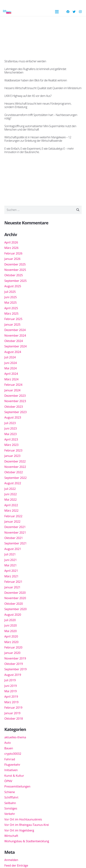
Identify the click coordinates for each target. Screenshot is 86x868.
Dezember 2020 (15, 593)
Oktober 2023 (14, 407)
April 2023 (11, 439)
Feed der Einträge (16, 865)
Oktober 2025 (14, 275)
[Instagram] (80, 12)
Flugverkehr (12, 765)
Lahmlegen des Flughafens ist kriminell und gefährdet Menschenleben (35, 71)
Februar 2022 (13, 516)
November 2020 (15, 598)
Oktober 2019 (14, 664)
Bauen (9, 748)
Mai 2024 (11, 368)
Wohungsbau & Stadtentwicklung (27, 841)
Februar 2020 (13, 647)
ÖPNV (8, 781)
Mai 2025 (11, 303)
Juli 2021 (10, 554)
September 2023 (15, 412)
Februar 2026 (13, 253)
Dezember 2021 (15, 527)
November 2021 (15, 533)
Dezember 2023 (15, 396)
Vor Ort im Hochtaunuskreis (23, 819)
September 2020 (15, 609)
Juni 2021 (11, 560)
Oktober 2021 (14, 538)
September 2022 (15, 478)
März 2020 (11, 642)
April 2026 (11, 242)
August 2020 (13, 615)
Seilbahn (10, 803)
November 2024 (15, 335)
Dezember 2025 (15, 264)
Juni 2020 (11, 625)
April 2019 (11, 697)
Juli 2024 (10, 357)
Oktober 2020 (14, 604)
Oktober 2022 (14, 472)
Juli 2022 (10, 489)
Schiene (10, 792)
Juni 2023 (11, 428)
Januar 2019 (12, 713)
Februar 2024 (13, 385)
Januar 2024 (12, 390)
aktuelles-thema (15, 737)
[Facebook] (68, 12)
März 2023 (11, 445)
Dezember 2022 (15, 461)
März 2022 (11, 511)
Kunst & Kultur (14, 776)
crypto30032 (13, 754)
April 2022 (11, 505)
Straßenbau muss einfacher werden (25, 61)
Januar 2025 (12, 325)
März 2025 (11, 314)
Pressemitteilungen (17, 786)
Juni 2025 (11, 297)
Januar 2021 (12, 587)
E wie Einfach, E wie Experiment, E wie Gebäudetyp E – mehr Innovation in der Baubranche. (39, 150)
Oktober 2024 (14, 341)
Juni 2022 (11, 494)
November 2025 (15, 270)
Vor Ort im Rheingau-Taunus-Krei (27, 825)
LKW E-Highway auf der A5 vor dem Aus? (28, 96)
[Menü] (57, 12)
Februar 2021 (13, 582)
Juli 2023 (10, 423)
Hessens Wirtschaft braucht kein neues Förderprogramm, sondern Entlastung (38, 105)
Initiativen (11, 770)
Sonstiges (11, 808)
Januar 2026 (12, 259)
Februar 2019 (13, 708)
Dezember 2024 (15, 330)
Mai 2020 (11, 631)
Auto (8, 743)
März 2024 (11, 379)
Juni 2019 (11, 686)
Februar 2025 (13, 319)
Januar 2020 (12, 653)
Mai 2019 (11, 691)
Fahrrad (10, 759)
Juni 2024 (11, 363)
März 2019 (11, 702)
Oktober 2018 (14, 719)
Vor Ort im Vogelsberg (19, 830)
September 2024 (15, 346)
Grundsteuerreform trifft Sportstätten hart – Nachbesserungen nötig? (41, 117)
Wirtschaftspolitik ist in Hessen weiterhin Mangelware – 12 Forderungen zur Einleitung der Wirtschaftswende (38, 139)
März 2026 (11, 248)
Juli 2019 (10, 680)
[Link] (7, 12)
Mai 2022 (11, 500)
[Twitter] (74, 12)
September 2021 (15, 543)
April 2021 (11, 571)
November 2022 (15, 467)
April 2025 (11, 308)
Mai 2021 (11, 565)
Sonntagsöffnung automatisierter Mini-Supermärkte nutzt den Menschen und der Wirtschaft (40, 128)
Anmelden (11, 860)
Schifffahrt (11, 797)
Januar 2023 (12, 456)
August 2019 (13, 675)
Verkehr (10, 814)
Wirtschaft (11, 836)
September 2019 (15, 669)
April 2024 (11, 374)
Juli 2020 (10, 620)
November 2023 (15, 401)
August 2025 (13, 286)
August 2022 (13, 483)
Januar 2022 (12, 522)
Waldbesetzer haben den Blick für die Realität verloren (36, 80)
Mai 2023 (11, 434)
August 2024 (13, 352)
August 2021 (13, 549)
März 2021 (11, 576)
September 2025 (15, 281)
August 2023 (13, 417)
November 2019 (15, 658)
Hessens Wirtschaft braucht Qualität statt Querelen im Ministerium (43, 88)
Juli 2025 (10, 292)
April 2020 (11, 636)
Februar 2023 (13, 450)
